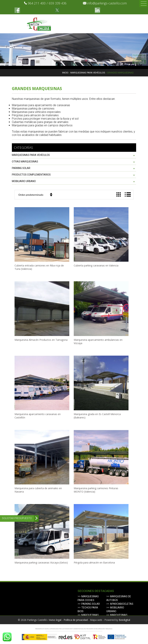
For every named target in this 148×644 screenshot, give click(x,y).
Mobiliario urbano (24, 181)
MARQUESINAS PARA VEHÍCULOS (88, 73)
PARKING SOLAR (21, 168)
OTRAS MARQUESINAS (25, 162)
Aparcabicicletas (122, 604)
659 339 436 (58, 3)
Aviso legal (55, 620)
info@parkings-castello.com (107, 3)
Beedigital (124, 620)
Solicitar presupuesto (17, 518)
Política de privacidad (76, 620)
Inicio (65, 73)
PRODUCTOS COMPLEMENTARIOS (31, 175)
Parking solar (91, 604)
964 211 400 (37, 3)
